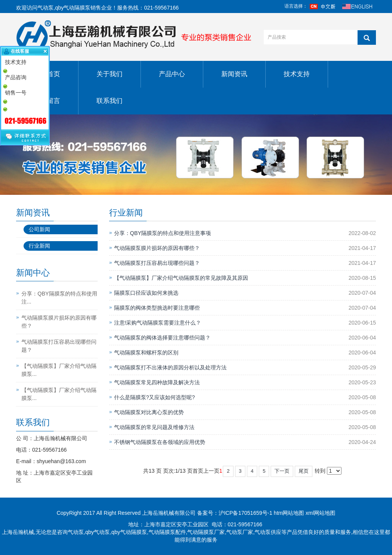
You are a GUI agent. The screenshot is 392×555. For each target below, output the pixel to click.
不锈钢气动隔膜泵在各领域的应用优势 (160, 442)
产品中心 (172, 74)
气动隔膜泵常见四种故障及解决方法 (157, 382)
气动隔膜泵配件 (167, 532)
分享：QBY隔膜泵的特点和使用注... (59, 298)
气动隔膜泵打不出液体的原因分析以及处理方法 (170, 367)
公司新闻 (39, 229)
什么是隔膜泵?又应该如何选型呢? (155, 397)
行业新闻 (39, 246)
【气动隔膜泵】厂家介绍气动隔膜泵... (59, 370)
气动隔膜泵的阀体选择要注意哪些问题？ (162, 338)
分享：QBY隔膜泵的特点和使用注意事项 (163, 233)
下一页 (282, 471)
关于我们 (109, 74)
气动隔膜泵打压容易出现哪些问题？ (157, 263)
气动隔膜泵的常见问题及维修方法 (154, 427)
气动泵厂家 (240, 532)
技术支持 (297, 74)
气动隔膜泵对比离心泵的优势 (149, 412)
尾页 (304, 471)
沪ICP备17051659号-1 (245, 513)
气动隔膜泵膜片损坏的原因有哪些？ (157, 248)
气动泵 (46, 8)
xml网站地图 (320, 513)
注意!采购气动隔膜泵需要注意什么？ (158, 323)
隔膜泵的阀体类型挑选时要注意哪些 (157, 308)
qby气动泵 (98, 532)
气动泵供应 (268, 532)
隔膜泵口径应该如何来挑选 (146, 293)
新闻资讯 (234, 74)
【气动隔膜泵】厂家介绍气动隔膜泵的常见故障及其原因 (181, 278)
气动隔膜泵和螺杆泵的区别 (146, 353)
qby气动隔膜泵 (73, 8)
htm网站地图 (289, 513)
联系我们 (109, 101)
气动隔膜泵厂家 (206, 532)
